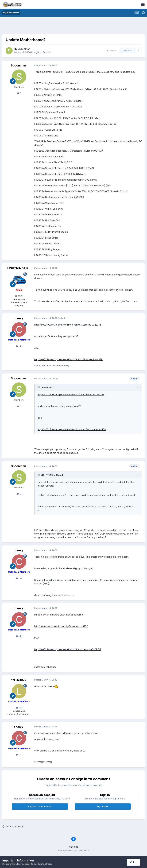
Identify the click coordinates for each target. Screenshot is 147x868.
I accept (135, 862)
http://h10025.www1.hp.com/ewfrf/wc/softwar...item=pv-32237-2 (68, 325)
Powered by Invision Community (73, 851)
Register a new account (40, 806)
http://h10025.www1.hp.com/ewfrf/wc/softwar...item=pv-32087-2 (68, 649)
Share (111, 51)
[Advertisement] (73, 26)
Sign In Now (103, 806)
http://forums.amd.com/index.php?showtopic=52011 (61, 626)
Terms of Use (45, 864)
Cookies (74, 847)
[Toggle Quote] (39, 387)
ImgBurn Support (43, 52)
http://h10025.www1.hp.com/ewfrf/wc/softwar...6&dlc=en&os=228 (68, 359)
